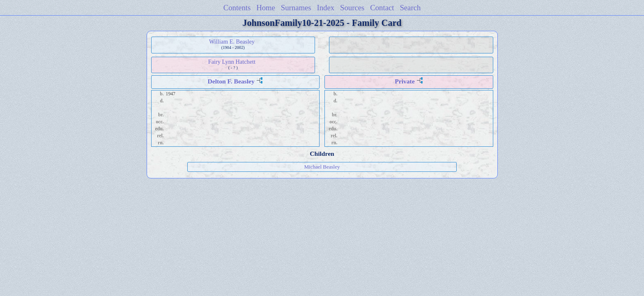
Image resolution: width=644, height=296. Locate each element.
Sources (352, 8)
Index (326, 8)
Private (405, 81)
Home (266, 8)
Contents (237, 8)
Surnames (296, 8)
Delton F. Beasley (231, 81)
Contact (382, 8)
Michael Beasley (322, 167)
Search (410, 8)
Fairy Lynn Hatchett (232, 62)
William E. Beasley (232, 42)
